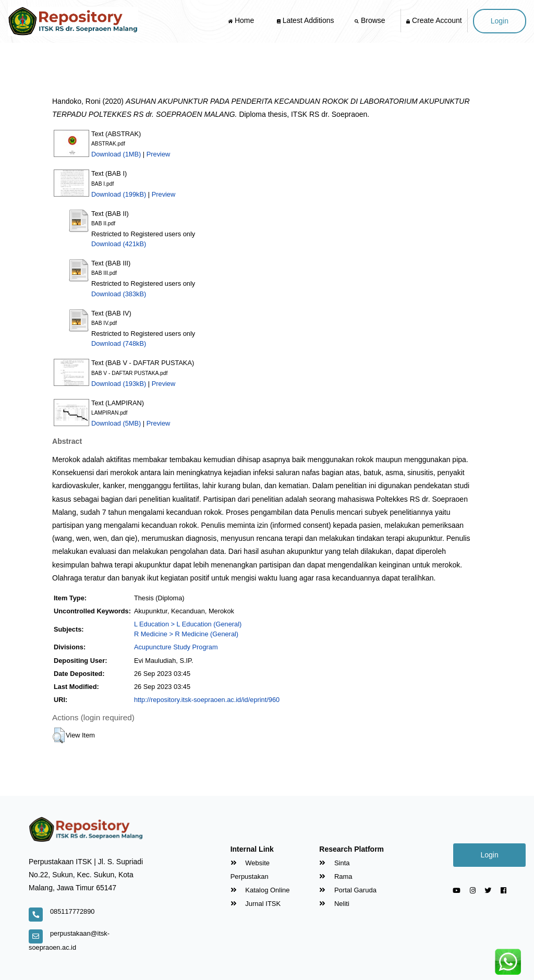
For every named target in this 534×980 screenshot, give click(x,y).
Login (500, 21)
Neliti (334, 904)
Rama (336, 876)
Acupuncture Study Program (176, 647)
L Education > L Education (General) (188, 624)
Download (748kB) (119, 343)
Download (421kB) (119, 244)
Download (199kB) (119, 194)
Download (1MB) (116, 154)
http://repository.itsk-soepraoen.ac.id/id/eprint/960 (207, 700)
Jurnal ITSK (256, 904)
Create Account (434, 20)
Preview (159, 154)
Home (242, 20)
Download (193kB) (119, 384)
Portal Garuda (348, 890)
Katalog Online (260, 890)
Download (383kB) (119, 294)
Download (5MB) (116, 423)
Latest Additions (306, 20)
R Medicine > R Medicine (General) (186, 634)
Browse (371, 20)
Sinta (334, 863)
